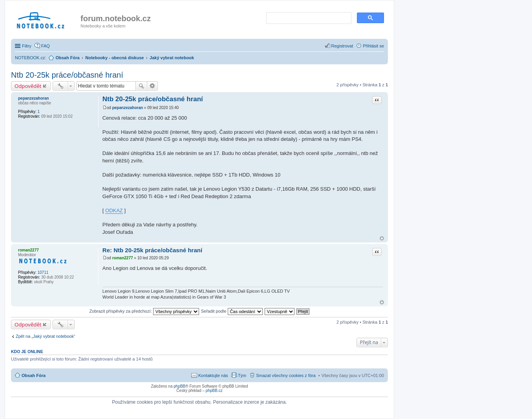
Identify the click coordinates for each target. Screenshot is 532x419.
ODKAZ (114, 210)
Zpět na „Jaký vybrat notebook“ (46, 336)
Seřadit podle (232, 311)
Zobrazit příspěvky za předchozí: (144, 311)
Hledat (141, 86)
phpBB (179, 386)
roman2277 (28, 250)
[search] (308, 18)
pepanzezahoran (33, 98)
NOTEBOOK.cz (30, 58)
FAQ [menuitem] (46, 46)
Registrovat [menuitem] (342, 46)
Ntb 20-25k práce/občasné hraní (67, 75)
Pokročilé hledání (153, 86)
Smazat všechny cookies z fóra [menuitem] (286, 375)
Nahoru (382, 238)
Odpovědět (28, 86)
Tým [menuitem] (242, 375)
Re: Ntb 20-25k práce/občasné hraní (152, 250)
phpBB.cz (214, 391)
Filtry (27, 46)
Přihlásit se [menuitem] (373, 46)
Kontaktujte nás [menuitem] (213, 375)
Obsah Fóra (34, 375)
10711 (43, 272)
